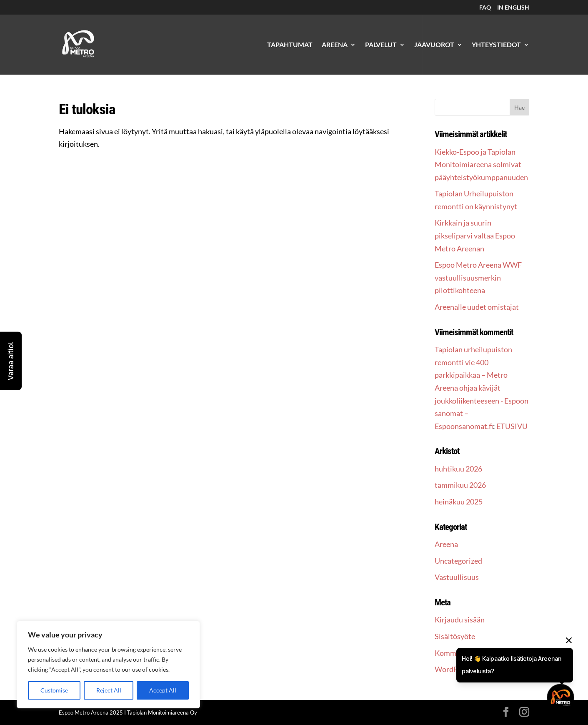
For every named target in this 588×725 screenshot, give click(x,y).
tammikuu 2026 (460, 485)
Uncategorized (458, 561)
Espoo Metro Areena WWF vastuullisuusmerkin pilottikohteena (478, 277)
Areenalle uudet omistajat (477, 307)
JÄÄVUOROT (434, 45)
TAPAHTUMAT (290, 45)
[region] (108, 665)
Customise (54, 690)
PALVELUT (381, 45)
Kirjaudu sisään (460, 620)
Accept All (163, 690)
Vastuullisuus (457, 577)
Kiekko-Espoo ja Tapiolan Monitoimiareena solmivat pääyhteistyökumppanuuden (481, 164)
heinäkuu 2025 (459, 502)
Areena (446, 544)
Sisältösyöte (455, 636)
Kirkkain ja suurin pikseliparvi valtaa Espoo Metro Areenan (475, 235)
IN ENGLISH (513, 8)
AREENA (335, 45)
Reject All (109, 690)
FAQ (485, 8)
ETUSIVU (512, 426)
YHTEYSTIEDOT (496, 45)
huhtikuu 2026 (458, 469)
